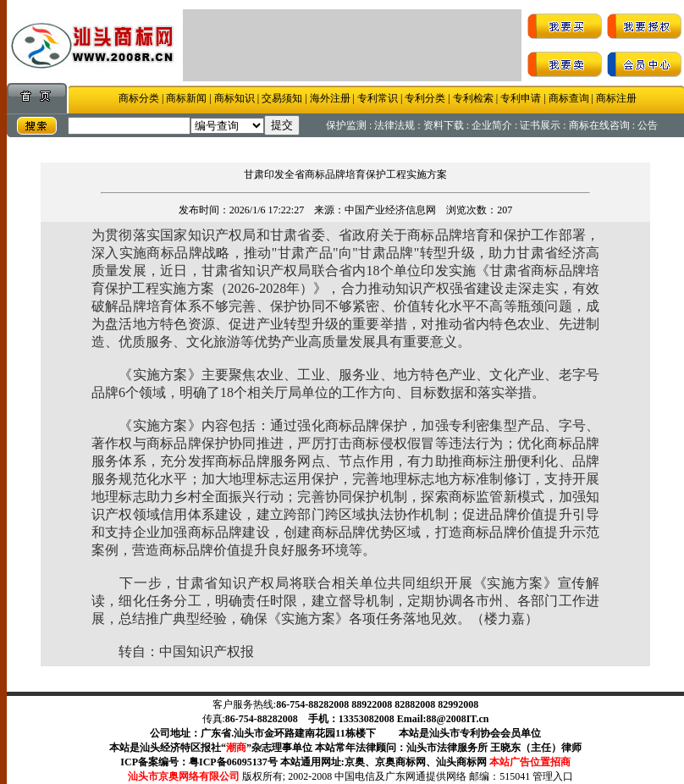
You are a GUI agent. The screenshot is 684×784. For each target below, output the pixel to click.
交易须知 (282, 98)
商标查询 (569, 98)
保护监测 (346, 125)
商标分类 (139, 98)
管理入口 (553, 776)
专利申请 (519, 98)
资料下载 (444, 125)
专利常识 (378, 98)
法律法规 (394, 125)
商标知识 (234, 98)
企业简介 (492, 125)
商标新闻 (186, 98)
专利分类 (425, 98)
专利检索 (473, 98)
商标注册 (616, 98)
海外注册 (330, 98)
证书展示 (540, 125)
